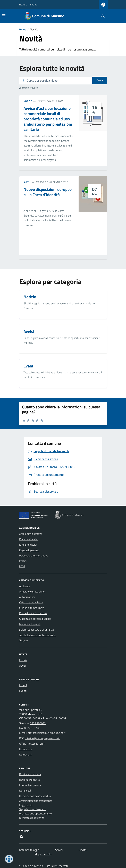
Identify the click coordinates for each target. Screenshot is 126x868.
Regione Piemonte (28, 5)
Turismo (23, 640)
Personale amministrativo (34, 555)
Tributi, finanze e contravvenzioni (38, 635)
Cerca (100, 80)
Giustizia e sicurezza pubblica (35, 619)
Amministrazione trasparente (36, 801)
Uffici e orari (26, 749)
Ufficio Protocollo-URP (32, 744)
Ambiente (25, 586)
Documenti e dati (29, 539)
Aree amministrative (31, 534)
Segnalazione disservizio (33, 809)
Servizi (59, 850)
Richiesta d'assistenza (32, 818)
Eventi (23, 691)
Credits (82, 850)
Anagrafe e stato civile (32, 591)
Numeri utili (26, 754)
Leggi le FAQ (26, 805)
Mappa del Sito (43, 854)
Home (23, 29)
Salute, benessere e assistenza (37, 630)
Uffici (22, 566)
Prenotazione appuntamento (35, 813)
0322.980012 (38, 723)
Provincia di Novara (30, 774)
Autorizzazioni (27, 597)
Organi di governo (29, 550)
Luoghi (23, 685)
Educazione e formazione (33, 613)
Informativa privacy (30, 785)
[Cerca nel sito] (101, 16)
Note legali (25, 790)
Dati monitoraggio (29, 850)
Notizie (28, 101)
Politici (23, 561)
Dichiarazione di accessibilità (35, 796)
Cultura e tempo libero (32, 608)
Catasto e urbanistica (31, 602)
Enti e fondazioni (29, 545)
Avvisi (27, 182)
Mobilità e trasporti (30, 624)
